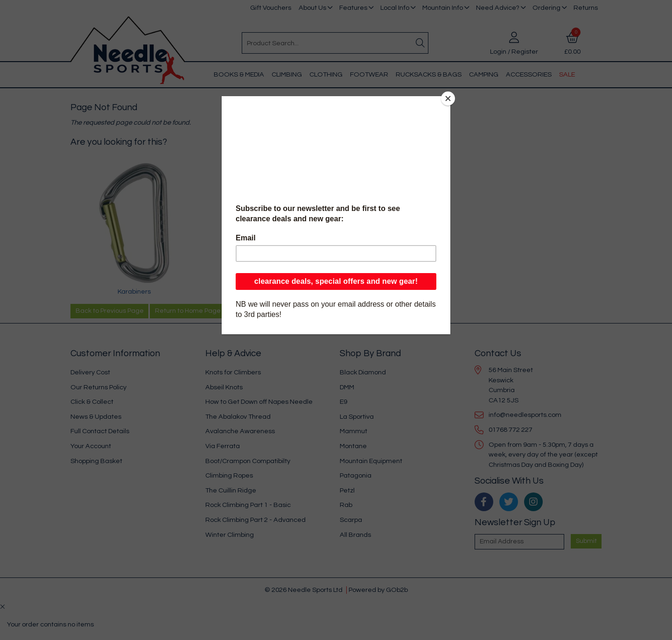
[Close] (448, 98)
